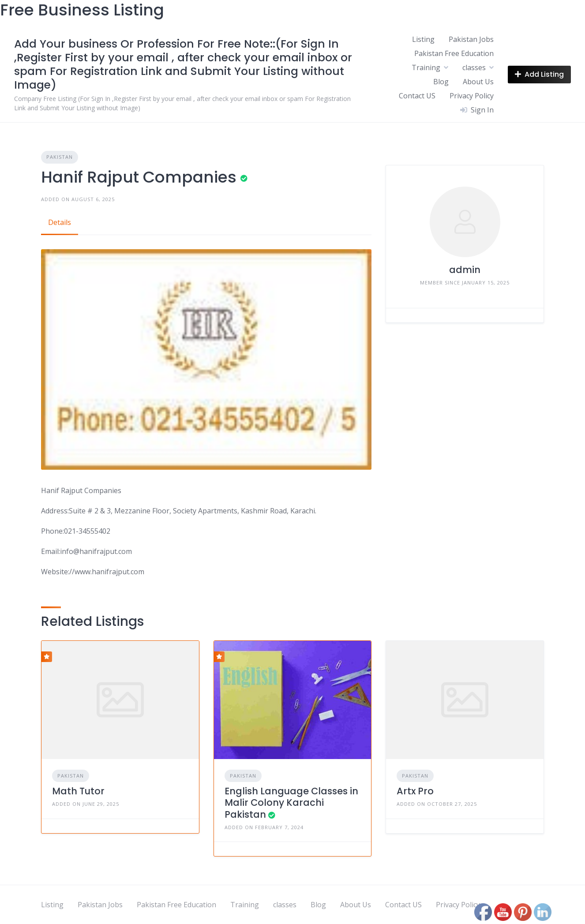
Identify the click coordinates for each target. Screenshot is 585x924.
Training (426, 67)
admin (465, 270)
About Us (478, 82)
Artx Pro (415, 791)
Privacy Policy (472, 96)
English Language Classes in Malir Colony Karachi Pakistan (291, 803)
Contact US (417, 96)
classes (474, 67)
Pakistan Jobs (471, 39)
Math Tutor (78, 791)
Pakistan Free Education (454, 53)
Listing (423, 39)
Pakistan (60, 157)
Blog (441, 82)
